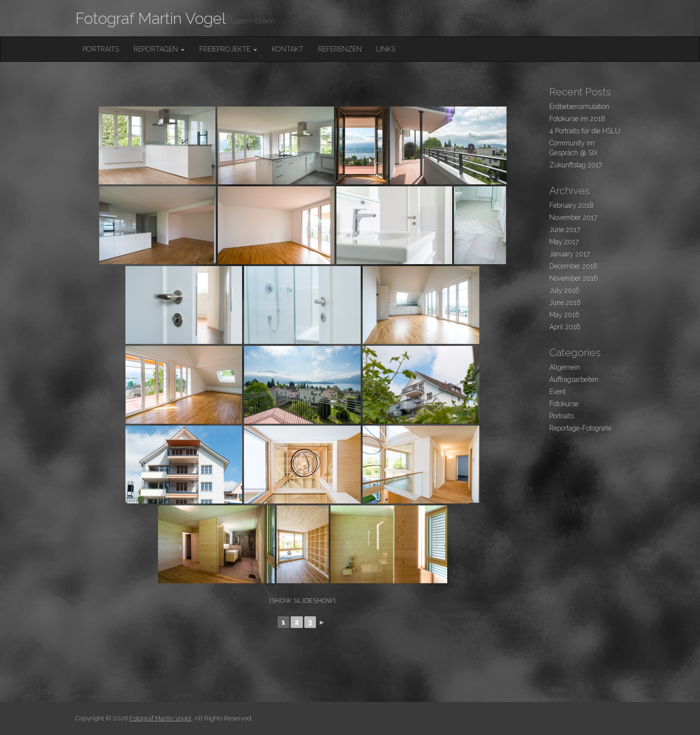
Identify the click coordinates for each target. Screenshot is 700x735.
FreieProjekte (228, 49)
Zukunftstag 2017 (576, 165)
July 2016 (564, 290)
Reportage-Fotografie (580, 428)
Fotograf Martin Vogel (151, 18)
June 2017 (565, 230)
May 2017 (564, 242)
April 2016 (565, 327)
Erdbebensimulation (579, 107)
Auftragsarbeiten (574, 379)
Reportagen (159, 49)
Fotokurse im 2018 (577, 119)
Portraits (101, 49)
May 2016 (564, 315)
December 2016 (573, 266)
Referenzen (340, 49)
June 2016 (565, 303)
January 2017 (569, 254)
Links (386, 49)
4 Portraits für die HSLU (585, 131)
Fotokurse (564, 404)
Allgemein (565, 367)
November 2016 (574, 278)
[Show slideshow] (303, 601)
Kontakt (288, 49)
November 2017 (573, 217)
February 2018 (571, 205)
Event (558, 392)
